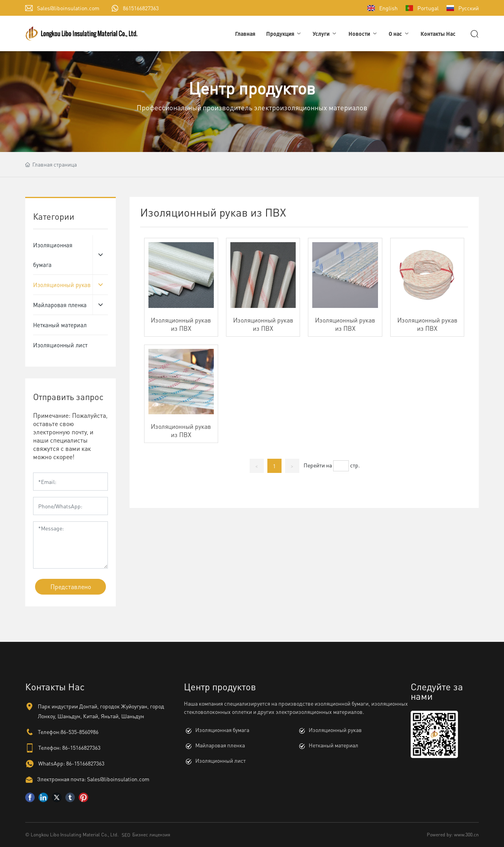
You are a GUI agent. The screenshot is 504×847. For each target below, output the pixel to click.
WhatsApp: (52, 763)
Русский (469, 8)
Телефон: (50, 747)
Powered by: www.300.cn (453, 835)
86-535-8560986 (80, 732)
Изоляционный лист (220, 760)
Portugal (428, 8)
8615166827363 (141, 8)
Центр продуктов (252, 88)
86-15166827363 (81, 747)
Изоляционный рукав (335, 730)
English (388, 8)
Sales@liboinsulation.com (68, 8)
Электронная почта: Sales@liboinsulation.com (93, 779)
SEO (126, 835)
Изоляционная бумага (222, 730)
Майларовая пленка (220, 745)
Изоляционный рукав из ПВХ (181, 324)
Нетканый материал (334, 745)
